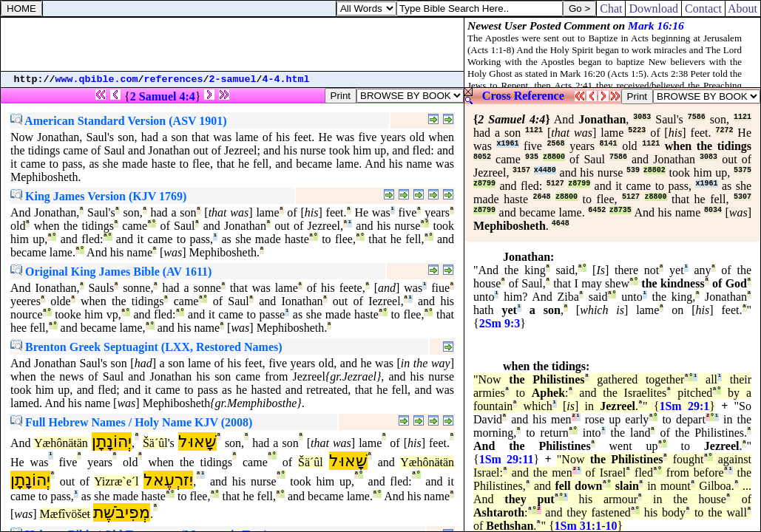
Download (653, 8)
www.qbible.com (97, 79)
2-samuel (233, 79)
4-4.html (286, 79)
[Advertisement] (232, 44)
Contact (703, 8)
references (174, 79)
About (743, 8)
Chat (611, 8)
